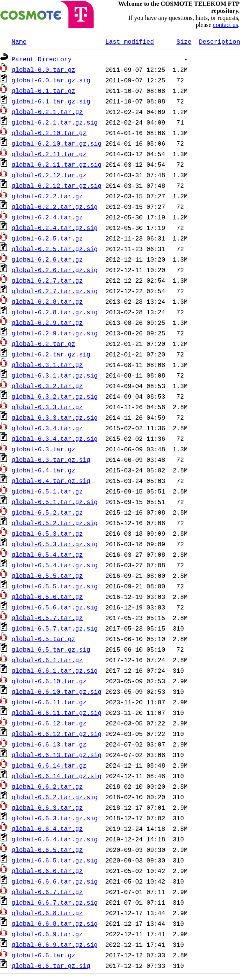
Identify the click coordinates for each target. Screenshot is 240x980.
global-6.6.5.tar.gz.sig (55, 860)
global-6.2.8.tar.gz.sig (55, 312)
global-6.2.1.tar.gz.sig (55, 122)
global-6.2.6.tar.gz (47, 259)
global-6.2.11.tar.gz (49, 154)
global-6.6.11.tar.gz (49, 702)
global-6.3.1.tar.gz (47, 365)
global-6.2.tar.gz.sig (51, 354)
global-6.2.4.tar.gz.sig (55, 228)
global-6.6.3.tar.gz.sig (55, 818)
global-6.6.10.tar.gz (49, 681)
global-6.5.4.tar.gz (47, 554)
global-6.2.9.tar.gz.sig (55, 333)
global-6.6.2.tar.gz (47, 786)
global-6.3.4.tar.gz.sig (55, 438)
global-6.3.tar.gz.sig (51, 460)
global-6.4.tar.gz (44, 470)
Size (184, 41)
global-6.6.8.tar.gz (47, 913)
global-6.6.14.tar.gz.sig (57, 776)
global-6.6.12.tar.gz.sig (57, 734)
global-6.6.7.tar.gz (47, 892)
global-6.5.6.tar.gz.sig (55, 607)
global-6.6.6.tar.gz (47, 871)
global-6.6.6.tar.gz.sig (55, 881)
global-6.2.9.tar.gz (47, 323)
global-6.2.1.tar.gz (47, 112)
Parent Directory (42, 59)
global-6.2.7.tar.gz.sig (55, 291)
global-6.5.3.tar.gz (47, 533)
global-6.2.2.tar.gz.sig (55, 207)
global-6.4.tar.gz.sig (51, 481)
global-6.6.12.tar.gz (49, 723)
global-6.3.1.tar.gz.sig (55, 375)
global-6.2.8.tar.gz (47, 301)
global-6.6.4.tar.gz (47, 829)
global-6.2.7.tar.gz (47, 280)
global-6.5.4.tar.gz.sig (55, 565)
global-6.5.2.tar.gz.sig (55, 523)
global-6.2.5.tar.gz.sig (55, 249)
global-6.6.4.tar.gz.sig (55, 839)
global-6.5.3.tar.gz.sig (55, 544)
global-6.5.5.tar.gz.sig (55, 586)
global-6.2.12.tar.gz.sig (57, 185)
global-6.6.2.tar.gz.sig (55, 797)
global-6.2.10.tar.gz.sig (57, 143)
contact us (226, 25)
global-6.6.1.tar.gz (47, 660)
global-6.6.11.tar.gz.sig (57, 713)
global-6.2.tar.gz (44, 344)
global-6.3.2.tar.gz (47, 386)
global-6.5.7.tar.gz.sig (55, 628)
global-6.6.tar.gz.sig (51, 966)
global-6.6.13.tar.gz (49, 744)
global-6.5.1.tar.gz (47, 491)
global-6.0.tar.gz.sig (51, 80)
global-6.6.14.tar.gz (49, 765)
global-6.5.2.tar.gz (47, 512)
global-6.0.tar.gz (44, 69)
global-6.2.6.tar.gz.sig (55, 270)
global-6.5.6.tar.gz (47, 597)
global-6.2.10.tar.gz (49, 133)
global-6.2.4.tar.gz (47, 217)
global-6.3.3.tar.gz (47, 407)
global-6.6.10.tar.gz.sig (57, 691)
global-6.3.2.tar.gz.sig (55, 396)
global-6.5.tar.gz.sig (51, 649)
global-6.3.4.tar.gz (47, 428)
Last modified (130, 41)
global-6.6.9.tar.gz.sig (55, 944)
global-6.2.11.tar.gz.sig (57, 164)
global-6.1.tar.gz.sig (51, 101)
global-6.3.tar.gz (44, 449)
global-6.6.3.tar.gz (47, 807)
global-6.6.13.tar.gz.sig (57, 755)
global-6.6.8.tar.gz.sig (55, 923)
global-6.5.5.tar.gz (47, 576)
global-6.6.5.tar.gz (47, 850)
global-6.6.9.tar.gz (47, 934)
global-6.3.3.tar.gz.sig (55, 417)
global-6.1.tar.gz (44, 91)
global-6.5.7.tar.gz (47, 618)
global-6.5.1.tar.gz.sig (55, 502)
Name (19, 41)
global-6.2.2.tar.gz (47, 196)
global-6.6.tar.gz (44, 955)
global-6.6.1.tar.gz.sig (55, 670)
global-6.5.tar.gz (44, 639)
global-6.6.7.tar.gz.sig (55, 902)
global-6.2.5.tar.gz (47, 238)
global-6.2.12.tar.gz (49, 175)
